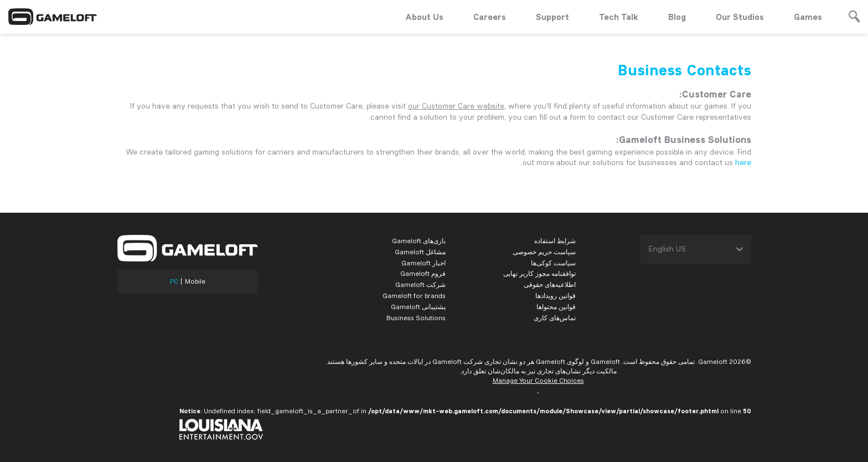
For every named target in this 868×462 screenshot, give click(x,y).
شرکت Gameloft (420, 284)
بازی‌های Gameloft (419, 241)
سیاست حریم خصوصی (544, 252)
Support (552, 17)
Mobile (195, 281)
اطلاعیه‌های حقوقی (550, 284)
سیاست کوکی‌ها (553, 263)
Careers (490, 17)
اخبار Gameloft (423, 263)
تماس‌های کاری (555, 318)
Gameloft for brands (414, 296)
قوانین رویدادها (556, 296)
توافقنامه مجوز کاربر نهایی (539, 273)
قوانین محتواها (556, 307)
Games (808, 17)
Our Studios (740, 17)
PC (174, 281)
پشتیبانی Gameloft (418, 307)
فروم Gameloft (423, 273)
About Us (424, 17)
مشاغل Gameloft (420, 252)
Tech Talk (619, 17)
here (743, 162)
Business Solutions (416, 318)
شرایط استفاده (555, 241)
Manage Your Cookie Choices (538, 380)
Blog (677, 17)
